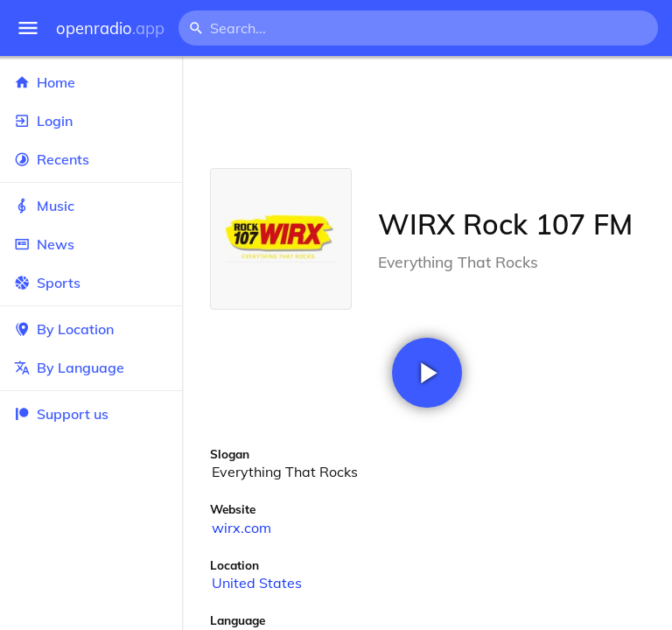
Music (91, 206)
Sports (91, 283)
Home (91, 82)
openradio (110, 28)
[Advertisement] (427, 112)
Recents (91, 159)
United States (257, 583)
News (91, 244)
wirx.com (241, 528)
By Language (91, 367)
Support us (61, 414)
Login (91, 121)
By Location (91, 329)
